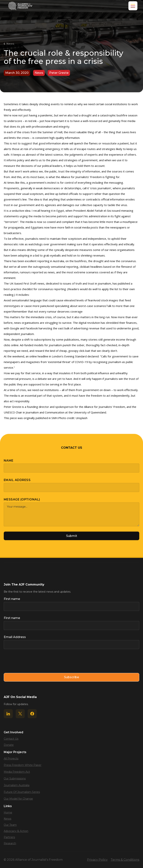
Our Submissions (15, 779)
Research (10, 843)
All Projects (11, 759)
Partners (9, 837)
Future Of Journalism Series (22, 792)
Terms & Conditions (125, 860)
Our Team (10, 825)
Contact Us (11, 739)
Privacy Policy (97, 860)
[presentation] (32, 661)
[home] (20, 6)
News (10, 44)
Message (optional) (22, 502)
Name (9, 463)
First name (12, 599)
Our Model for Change (18, 799)
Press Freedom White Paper (23, 765)
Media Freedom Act (17, 772)
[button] (132, 6)
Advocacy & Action (16, 831)
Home (8, 813)
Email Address (17, 483)
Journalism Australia (17, 785)
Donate (9, 745)
